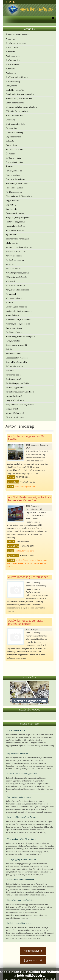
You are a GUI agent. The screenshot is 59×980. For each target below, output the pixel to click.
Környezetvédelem (14, 298)
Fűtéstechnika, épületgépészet (19, 196)
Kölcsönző (10, 281)
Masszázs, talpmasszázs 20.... (20, 900)
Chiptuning (11, 120)
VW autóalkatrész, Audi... (18, 730)
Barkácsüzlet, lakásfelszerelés (19, 98)
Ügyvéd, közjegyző (14, 396)
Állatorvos (10, 39)
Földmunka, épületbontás (17, 183)
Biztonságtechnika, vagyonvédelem (21, 107)
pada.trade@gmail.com (25, 487)
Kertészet (10, 264)
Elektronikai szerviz (14, 149)
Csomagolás (11, 128)
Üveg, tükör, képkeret (15, 400)
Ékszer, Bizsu (12, 145)
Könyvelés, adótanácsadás (17, 290)
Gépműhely (11, 205)
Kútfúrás (10, 303)
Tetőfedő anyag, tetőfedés (17, 383)
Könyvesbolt (11, 294)
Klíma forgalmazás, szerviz (18, 273)
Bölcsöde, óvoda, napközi (17, 111)
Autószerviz (11, 73)
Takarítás (10, 371)
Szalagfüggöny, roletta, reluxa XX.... (23, 859)
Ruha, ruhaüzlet (13, 341)
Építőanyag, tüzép (14, 158)
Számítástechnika (14, 354)
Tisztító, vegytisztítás (15, 388)
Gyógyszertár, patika (15, 213)
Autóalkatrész (12, 47)
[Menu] (52, 19)
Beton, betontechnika (15, 103)
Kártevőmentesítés (14, 256)
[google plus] (14, 2)
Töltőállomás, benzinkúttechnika (20, 392)
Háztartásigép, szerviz (16, 222)
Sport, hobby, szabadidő (16, 345)
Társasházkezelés (14, 375)
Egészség (10, 141)
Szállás (9, 349)
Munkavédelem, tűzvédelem (18, 320)
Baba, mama (11, 86)
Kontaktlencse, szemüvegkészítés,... (23, 774)
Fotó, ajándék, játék (14, 188)
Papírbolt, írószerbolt (15, 332)
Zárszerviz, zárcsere (15, 417)
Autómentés (11, 69)
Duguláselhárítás (13, 137)
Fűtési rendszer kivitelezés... (20, 923)
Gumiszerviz (11, 209)
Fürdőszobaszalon (14, 192)
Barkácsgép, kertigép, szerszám (20, 94)
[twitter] (10, 2)
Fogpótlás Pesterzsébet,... (19, 753)
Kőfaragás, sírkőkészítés (16, 277)
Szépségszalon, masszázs (17, 358)
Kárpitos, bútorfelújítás (16, 251)
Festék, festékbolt (13, 175)
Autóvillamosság (13, 81)
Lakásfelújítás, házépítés (17, 307)
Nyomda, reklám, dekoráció (18, 324)
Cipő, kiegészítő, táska (15, 124)
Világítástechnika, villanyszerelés (20, 405)
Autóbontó (10, 52)
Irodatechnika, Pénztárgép (17, 239)
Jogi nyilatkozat (33, 960)
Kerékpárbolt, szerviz (15, 260)
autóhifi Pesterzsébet (25, 560)
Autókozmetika (12, 64)
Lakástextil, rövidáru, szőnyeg (19, 311)
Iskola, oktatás (12, 243)
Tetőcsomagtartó (13, 379)
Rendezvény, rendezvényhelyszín (20, 337)
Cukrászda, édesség (15, 132)
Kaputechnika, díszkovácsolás (19, 247)
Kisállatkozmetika (13, 268)
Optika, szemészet (14, 328)
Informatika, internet (15, 230)
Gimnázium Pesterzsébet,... (19, 797)
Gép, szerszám (12, 200)
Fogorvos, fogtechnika (15, 179)
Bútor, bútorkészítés (15, 115)
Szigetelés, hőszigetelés (16, 362)
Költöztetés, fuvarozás (15, 285)
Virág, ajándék (12, 409)
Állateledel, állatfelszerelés (18, 35)
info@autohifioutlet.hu (25, 551)
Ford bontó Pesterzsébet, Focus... (22, 817)
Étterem (9, 166)
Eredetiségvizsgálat (14, 162)
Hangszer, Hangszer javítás (18, 217)
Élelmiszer (10, 154)
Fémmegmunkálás (14, 171)
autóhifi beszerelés (15, 563)
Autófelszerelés (13, 56)
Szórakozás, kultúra (14, 366)
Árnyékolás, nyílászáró (16, 43)
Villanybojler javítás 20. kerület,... (22, 839)
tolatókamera (41, 560)
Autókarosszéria (13, 60)
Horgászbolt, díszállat (15, 226)
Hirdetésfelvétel (33, 951)
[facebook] (6, 2)
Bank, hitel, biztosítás (15, 90)
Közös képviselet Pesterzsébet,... (22, 880)
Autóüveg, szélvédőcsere (17, 77)
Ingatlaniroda (12, 234)
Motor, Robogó (12, 315)
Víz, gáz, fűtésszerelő (15, 413)
